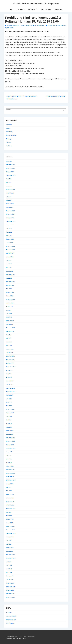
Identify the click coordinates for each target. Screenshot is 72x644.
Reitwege (9, 139)
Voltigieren (9, 146)
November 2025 (11, 168)
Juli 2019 (9, 310)
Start (11, 9)
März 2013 (9, 491)
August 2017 (10, 370)
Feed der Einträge (11, 616)
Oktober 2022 (10, 253)
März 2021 (9, 278)
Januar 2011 (10, 551)
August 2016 (10, 395)
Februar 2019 (10, 321)
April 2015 (9, 424)
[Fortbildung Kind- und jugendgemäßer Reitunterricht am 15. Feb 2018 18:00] (39, 26)
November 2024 (11, 190)
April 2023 (9, 232)
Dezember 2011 (11, 526)
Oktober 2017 (10, 363)
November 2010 (11, 555)
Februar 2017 (10, 381)
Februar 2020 (10, 292)
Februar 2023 (10, 239)
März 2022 (9, 268)
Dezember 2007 (11, 594)
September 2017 (11, 367)
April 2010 (9, 569)
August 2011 (10, 537)
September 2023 (11, 221)
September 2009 (11, 587)
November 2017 (11, 360)
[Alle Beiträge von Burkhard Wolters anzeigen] (12, 26)
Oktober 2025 (10, 172)
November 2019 (11, 299)
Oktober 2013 (10, 477)
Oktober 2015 (10, 413)
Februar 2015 (10, 431)
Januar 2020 (10, 296)
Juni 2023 (9, 229)
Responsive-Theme (20, 638)
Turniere (9, 142)
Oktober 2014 (10, 445)
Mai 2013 (9, 487)
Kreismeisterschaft (11, 135)
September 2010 (11, 558)
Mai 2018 (9, 338)
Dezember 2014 (11, 438)
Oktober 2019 (10, 303)
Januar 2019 (10, 324)
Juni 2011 (9, 541)
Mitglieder (34, 9)
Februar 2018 (10, 349)
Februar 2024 (10, 204)
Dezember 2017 (11, 356)
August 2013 (10, 484)
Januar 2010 (10, 580)
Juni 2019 (9, 314)
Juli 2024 (9, 197)
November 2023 (11, 214)
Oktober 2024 (10, 193)
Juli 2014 (9, 455)
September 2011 (11, 533)
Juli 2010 (9, 562)
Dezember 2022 (11, 246)
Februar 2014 (10, 466)
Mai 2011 (9, 544)
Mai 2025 (9, 182)
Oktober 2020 (10, 285)
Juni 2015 (9, 416)
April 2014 (9, 463)
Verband (21, 9)
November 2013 (11, 473)
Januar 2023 (10, 243)
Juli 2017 (9, 374)
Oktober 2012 (10, 505)
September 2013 (11, 480)
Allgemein (63, 26)
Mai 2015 (9, 420)
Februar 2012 (10, 519)
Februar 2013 (10, 494)
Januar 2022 (10, 271)
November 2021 (11, 275)
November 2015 (11, 409)
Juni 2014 (9, 459)
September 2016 (11, 392)
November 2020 (11, 282)
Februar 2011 (10, 548)
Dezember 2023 (11, 211)
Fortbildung (9, 28)
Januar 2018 (10, 353)
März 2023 (9, 236)
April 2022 (9, 264)
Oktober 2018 (10, 331)
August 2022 (10, 257)
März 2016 (9, 406)
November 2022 (11, 250)
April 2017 (9, 377)
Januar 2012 (10, 523)
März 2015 (9, 427)
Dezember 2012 (11, 502)
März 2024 (9, 200)
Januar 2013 (10, 498)
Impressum (58, 9)
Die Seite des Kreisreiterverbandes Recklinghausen (36, 4)
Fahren (8, 128)
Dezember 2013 (11, 470)
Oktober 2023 (10, 218)
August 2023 (10, 225)
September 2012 (11, 509)
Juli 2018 (9, 335)
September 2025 (11, 175)
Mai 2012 (9, 512)
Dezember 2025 (11, 165)
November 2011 (11, 530)
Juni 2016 (9, 399)
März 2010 (9, 572)
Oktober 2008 (10, 590)
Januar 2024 (10, 207)
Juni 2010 (9, 565)
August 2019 (10, 307)
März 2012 (9, 516)
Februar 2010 (10, 576)
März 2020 (9, 289)
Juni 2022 (9, 260)
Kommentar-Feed (11, 620)
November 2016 (11, 388)
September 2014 (11, 448)
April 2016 (9, 402)
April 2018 (9, 342)
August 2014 (10, 452)
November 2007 (11, 597)
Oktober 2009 (10, 583)
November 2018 (11, 328)
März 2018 (9, 346)
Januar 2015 (10, 434)
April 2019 (9, 317)
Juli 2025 (9, 179)
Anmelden (9, 612)
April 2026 (9, 161)
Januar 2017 (10, 385)
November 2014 (11, 441)
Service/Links (46, 9)
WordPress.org (10, 623)
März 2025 (9, 186)
